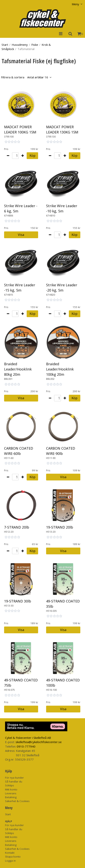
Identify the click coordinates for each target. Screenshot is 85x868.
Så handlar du (14, 781)
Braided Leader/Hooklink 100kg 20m (60, 369)
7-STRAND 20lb (17, 527)
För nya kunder (14, 778)
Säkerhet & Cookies (17, 801)
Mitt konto (11, 789)
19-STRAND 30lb (18, 601)
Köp (32, 155)
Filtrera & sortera (25, 77)
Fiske (35, 45)
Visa (21, 235)
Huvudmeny (20, 45)
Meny (75, 4)
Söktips (10, 785)
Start (5, 45)
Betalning (11, 797)
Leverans (11, 793)
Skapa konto (13, 857)
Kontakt (10, 853)
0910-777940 (26, 746)
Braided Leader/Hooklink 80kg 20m (18, 369)
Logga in (10, 861)
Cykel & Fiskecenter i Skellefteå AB (28, 738)
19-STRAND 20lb (60, 527)
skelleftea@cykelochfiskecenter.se (39, 742)
